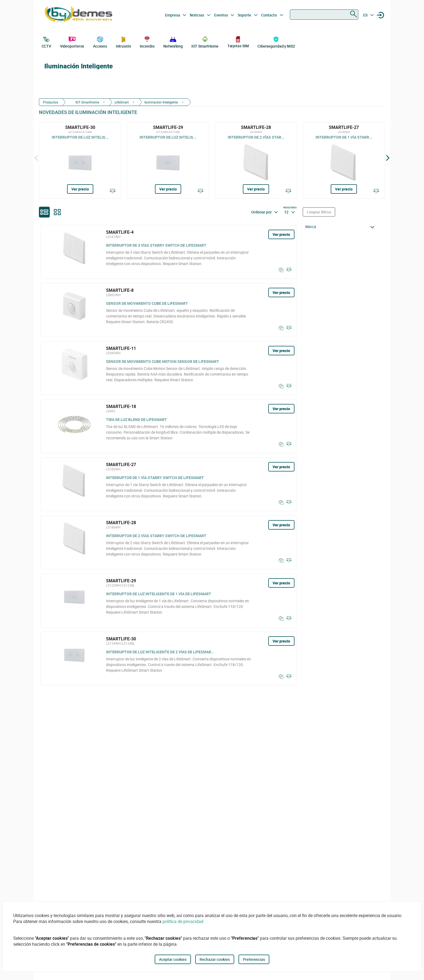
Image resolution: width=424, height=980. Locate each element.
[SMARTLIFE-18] (169, 426)
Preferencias (254, 959)
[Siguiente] (388, 158)
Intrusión (124, 42)
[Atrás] (36, 158)
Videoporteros (72, 42)
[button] (341, 227)
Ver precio (80, 189)
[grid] (57, 212)
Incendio (147, 42)
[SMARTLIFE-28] (256, 160)
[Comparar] (113, 191)
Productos (51, 102)
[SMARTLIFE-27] (344, 160)
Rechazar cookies (215, 959)
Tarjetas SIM (238, 42)
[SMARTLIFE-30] (80, 160)
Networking (173, 42)
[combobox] (324, 15)
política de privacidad (183, 921)
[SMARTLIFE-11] (169, 368)
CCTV (47, 42)
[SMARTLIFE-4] (169, 252)
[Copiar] (280, 270)
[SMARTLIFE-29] (168, 160)
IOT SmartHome (205, 42)
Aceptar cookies (173, 959)
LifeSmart (122, 102)
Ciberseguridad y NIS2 (276, 42)
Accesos (100, 42)
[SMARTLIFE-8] (169, 310)
